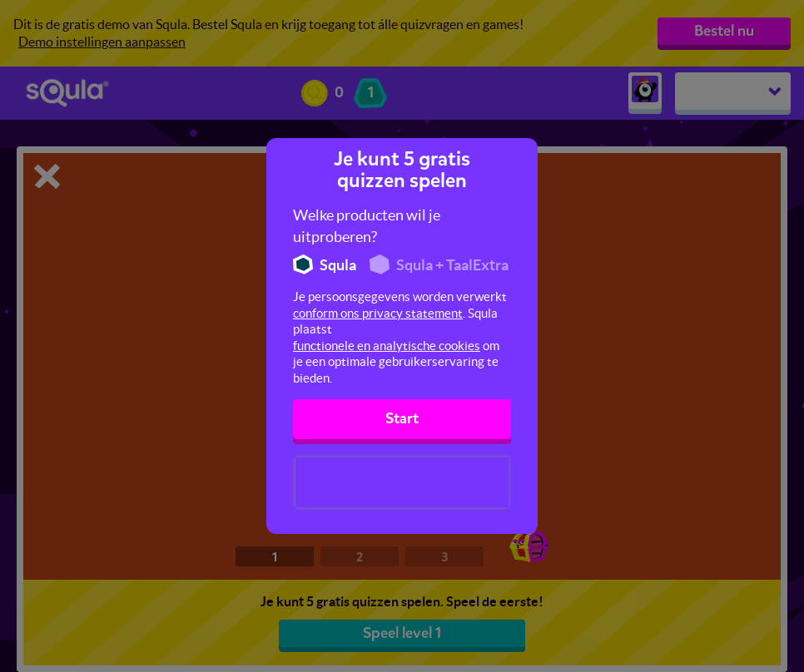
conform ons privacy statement (378, 313)
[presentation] (402, 482)
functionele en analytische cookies (387, 346)
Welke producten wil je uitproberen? (367, 226)
